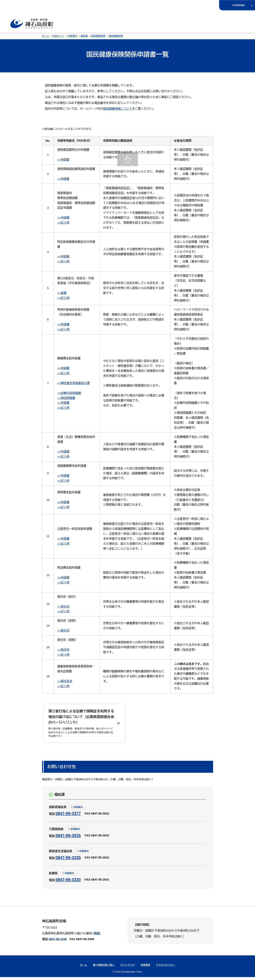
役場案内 (73, 36)
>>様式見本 (65, 681)
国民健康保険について (118, 109)
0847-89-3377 (68, 816)
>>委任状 (63, 607)
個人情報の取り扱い (104, 968)
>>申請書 (63, 160)
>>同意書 (63, 403)
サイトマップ (128, 968)
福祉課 (84, 36)
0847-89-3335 (68, 860)
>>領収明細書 (66, 398)
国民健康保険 (98, 36)
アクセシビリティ (166, 968)
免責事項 (145, 968)
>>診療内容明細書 (69, 393)
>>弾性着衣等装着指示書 (74, 383)
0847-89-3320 (68, 882)
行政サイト (58, 36)
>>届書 (62, 293)
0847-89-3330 (58, 942)
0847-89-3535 (68, 838)
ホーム (46, 36)
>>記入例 (63, 223)
